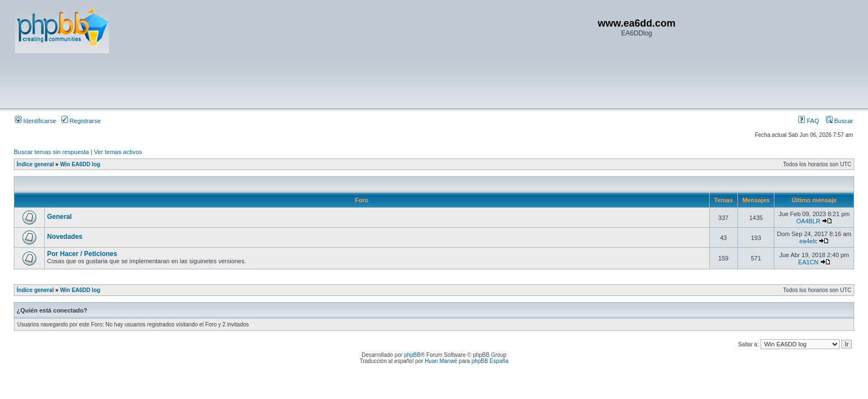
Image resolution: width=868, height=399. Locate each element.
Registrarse (81, 121)
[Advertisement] (216, 80)
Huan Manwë (441, 361)
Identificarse (35, 121)
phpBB (412, 355)
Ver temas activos (118, 152)
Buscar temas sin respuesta (51, 152)
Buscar (839, 121)
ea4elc (808, 241)
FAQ (808, 121)
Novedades (65, 237)
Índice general (35, 164)
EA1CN (808, 262)
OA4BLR (808, 221)
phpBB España (490, 361)
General (60, 217)
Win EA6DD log (80, 164)
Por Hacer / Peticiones (82, 254)
